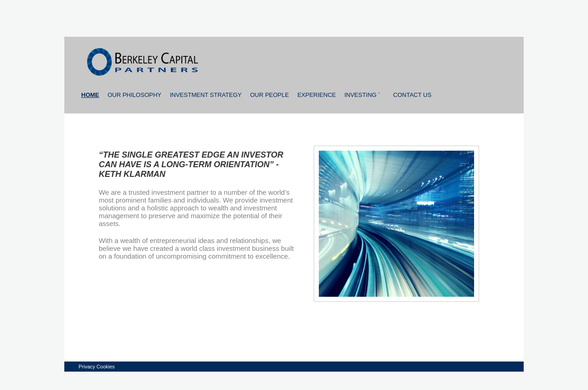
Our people (269, 95)
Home (90, 95)
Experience (317, 95)
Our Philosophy (134, 95)
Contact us (412, 95)
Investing (362, 95)
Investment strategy (206, 95)
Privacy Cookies (97, 367)
